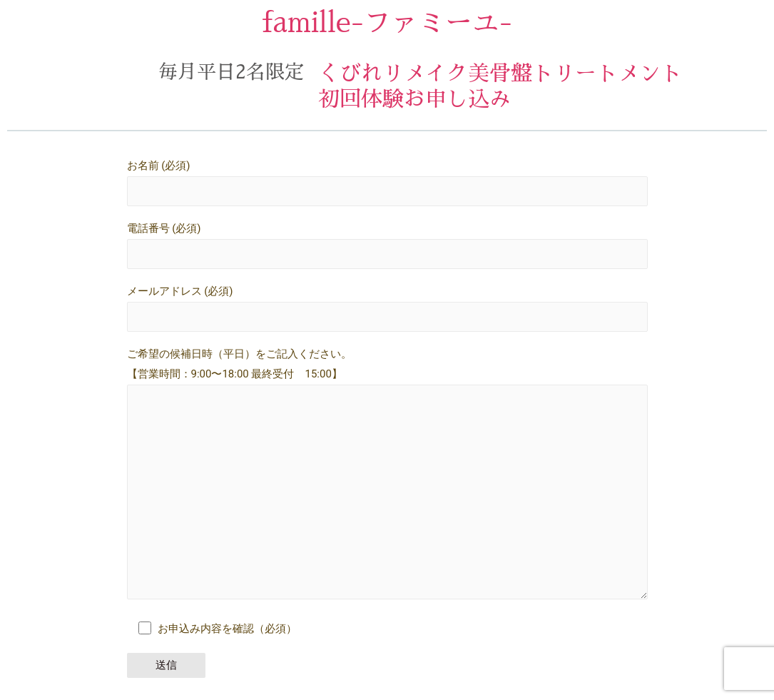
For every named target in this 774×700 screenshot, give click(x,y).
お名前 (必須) (387, 183)
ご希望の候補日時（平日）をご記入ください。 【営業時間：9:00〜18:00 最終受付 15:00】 (387, 478)
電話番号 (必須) (387, 245)
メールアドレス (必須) (387, 309)
